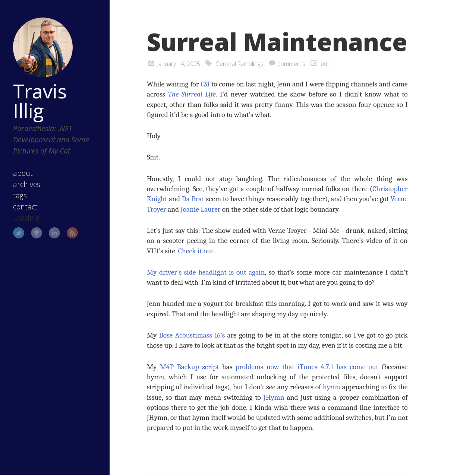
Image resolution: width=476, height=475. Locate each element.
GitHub (37, 233)
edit (325, 64)
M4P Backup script (190, 367)
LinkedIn (54, 233)
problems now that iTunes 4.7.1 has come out (307, 367)
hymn (332, 387)
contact (25, 207)
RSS (72, 233)
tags (20, 195)
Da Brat (193, 199)
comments (291, 64)
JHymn (274, 397)
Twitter (19, 233)
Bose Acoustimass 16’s (192, 335)
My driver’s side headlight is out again (206, 272)
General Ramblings (239, 64)
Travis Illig (40, 101)
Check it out (196, 251)
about (23, 173)
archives (27, 184)
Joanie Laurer (201, 209)
